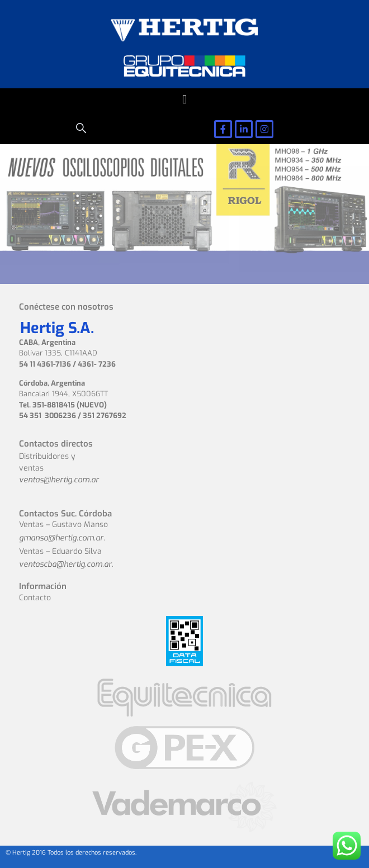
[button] (184, 100)
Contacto (35, 598)
